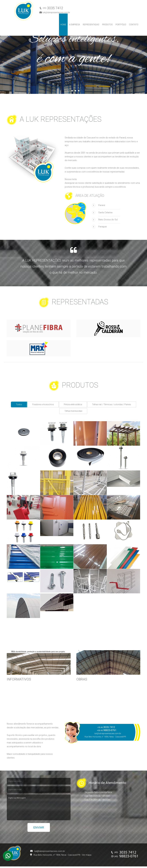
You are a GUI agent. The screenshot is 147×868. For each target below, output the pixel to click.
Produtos (107, 25)
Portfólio (121, 25)
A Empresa (75, 25)
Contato (134, 25)
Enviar (39, 827)
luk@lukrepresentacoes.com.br (50, 851)
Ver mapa (87, 855)
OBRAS (82, 679)
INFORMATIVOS (19, 679)
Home (63, 25)
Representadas (91, 25)
